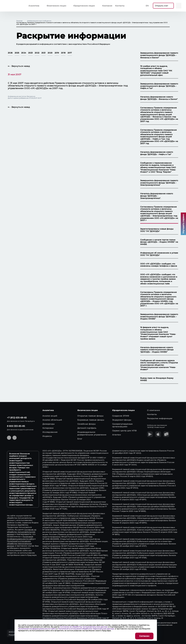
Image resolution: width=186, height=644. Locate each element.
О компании (153, 410)
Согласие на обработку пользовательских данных (22, 532)
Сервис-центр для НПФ (124, 431)
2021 (44, 53)
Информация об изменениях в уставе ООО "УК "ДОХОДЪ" (159, 254)
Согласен (144, 636)
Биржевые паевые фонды (91, 420)
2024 (24, 53)
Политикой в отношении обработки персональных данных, (19, 544)
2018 (63, 53)
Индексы (47, 436)
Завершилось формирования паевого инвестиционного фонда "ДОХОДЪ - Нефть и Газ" (159, 86)
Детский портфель (87, 428)
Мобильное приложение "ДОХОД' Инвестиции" (157, 426)
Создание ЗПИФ (121, 416)
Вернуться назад (21, 66)
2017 (70, 53)
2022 (37, 53)
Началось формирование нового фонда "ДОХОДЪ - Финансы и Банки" (159, 98)
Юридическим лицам (84, 6)
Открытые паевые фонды (90, 416)
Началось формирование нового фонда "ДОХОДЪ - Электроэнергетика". (157, 196)
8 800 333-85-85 (16, 426)
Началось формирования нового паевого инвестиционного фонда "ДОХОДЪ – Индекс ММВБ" (157, 350)
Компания (107, 6)
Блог (80, 439)
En (147, 6)
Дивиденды (49, 424)
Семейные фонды (86, 424)
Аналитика (34, 6)
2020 (50, 53)
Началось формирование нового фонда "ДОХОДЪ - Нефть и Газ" (157, 153)
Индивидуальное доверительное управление (92, 433)
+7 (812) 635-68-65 (17, 418)
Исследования (50, 432)
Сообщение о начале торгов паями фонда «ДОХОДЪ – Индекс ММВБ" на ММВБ (159, 242)
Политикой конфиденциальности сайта (20, 538)
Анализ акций (50, 416)
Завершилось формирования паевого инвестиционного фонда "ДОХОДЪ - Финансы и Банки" (159, 55)
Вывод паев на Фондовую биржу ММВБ (157, 379)
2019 (57, 53)
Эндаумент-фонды (122, 420)
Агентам (116, 435)
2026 (10, 53)
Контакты (120, 6)
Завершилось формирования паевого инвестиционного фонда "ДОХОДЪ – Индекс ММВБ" (159, 317)
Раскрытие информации (160, 418)
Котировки (48, 428)
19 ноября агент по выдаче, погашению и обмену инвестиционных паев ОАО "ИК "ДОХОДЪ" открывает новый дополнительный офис (156, 71)
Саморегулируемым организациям (122, 425)
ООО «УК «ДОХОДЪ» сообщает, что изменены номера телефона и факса (159, 265)
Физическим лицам (56, 6)
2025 (17, 53)
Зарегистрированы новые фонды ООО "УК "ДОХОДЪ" (157, 230)
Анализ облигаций (52, 420)
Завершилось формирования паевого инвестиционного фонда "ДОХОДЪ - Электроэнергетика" (159, 183)
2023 (30, 53)
